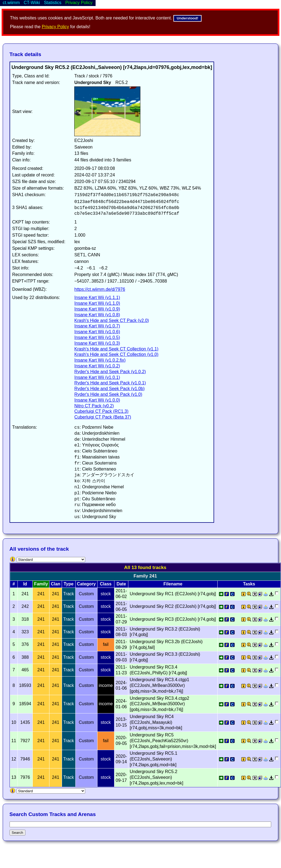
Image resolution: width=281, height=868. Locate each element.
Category (86, 584)
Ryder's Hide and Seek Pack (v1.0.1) (110, 383)
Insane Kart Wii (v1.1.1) (97, 297)
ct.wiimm (11, 3)
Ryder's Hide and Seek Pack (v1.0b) (109, 389)
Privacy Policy (55, 27)
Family (41, 584)
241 (41, 594)
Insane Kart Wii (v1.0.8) (97, 315)
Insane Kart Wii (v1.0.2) (97, 366)
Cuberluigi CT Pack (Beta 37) (103, 417)
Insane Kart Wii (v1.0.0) (97, 400)
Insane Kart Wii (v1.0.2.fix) (100, 360)
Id (25, 584)
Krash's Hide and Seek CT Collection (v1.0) (116, 354)
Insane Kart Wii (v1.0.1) (97, 377)
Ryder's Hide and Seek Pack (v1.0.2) (110, 372)
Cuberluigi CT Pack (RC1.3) (101, 411)
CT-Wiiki (32, 3)
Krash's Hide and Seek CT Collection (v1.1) (116, 349)
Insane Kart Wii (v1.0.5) (97, 337)
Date (121, 584)
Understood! (187, 18)
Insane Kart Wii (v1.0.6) (97, 332)
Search (17, 833)
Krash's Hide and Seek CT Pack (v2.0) (112, 320)
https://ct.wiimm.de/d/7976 (100, 289)
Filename (173, 584)
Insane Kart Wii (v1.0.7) (97, 326)
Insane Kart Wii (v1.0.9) (97, 309)
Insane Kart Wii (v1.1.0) (97, 303)
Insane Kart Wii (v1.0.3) (97, 343)
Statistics (53, 3)
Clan (56, 584)
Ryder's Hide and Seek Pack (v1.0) (108, 394)
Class (106, 584)
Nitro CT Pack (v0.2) (94, 406)
